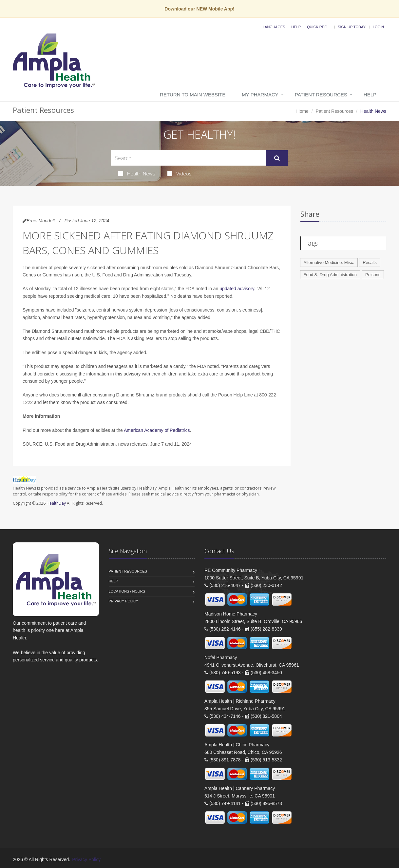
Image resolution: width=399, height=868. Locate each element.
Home (303, 111)
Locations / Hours (127, 591)
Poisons (373, 275)
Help (296, 27)
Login (378, 27)
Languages (274, 27)
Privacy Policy (124, 601)
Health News (137, 173)
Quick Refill (319, 27)
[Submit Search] (277, 158)
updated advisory (237, 289)
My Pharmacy (260, 95)
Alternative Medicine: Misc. (329, 262)
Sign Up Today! (352, 27)
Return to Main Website (193, 95)
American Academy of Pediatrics (157, 430)
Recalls (370, 262)
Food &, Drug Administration (330, 275)
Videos (180, 173)
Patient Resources (321, 95)
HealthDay (56, 503)
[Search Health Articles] (189, 158)
